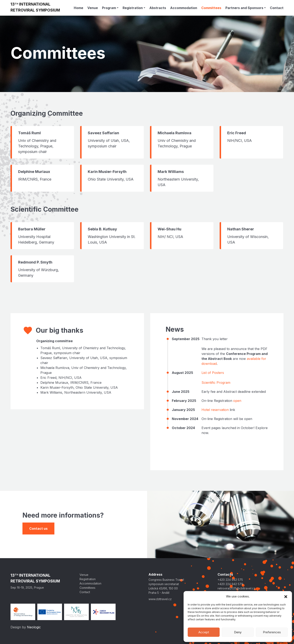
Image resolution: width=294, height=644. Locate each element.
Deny (238, 632)
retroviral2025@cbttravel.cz (236, 588)
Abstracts (158, 8)
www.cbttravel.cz (160, 599)
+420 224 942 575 (230, 580)
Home (78, 8)
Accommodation (184, 8)
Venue (93, 8)
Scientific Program (216, 383)
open (237, 401)
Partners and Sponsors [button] (244, 8)
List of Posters (213, 373)
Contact (277, 8)
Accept (204, 632)
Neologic (34, 627)
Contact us (38, 528)
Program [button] (109, 8)
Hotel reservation (215, 410)
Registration (88, 579)
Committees (211, 8)
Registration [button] (133, 8)
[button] (286, 596)
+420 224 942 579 (230, 584)
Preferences (272, 632)
